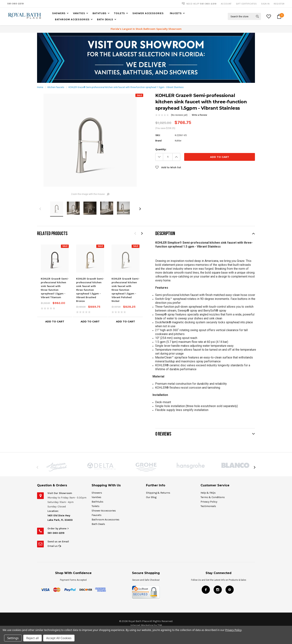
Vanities (79, 13)
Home (40, 87)
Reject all (32, 638)
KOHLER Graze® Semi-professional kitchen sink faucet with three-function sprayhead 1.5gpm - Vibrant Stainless (126, 87)
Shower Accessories (148, 13)
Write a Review (199, 115)
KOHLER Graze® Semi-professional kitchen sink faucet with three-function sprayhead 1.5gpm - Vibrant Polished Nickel (126, 290)
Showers (59, 13)
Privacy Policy (233, 630)
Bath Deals (105, 19)
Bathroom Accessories (72, 19)
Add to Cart (55, 321)
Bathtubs (100, 13)
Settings (13, 638)
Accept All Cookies (59, 638)
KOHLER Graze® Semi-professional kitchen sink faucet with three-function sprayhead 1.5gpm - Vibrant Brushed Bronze (90, 290)
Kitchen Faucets (56, 87)
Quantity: (161, 149)
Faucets (176, 13)
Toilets (119, 13)
